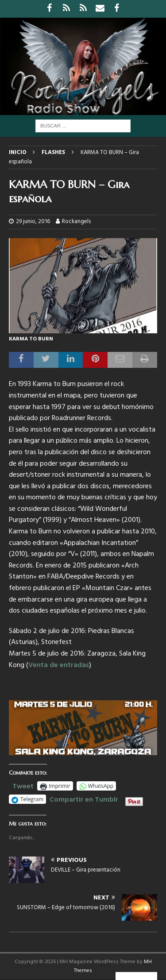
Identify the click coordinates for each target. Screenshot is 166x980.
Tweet (23, 785)
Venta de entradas (59, 665)
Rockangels (76, 222)
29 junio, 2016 (33, 222)
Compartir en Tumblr (84, 799)
